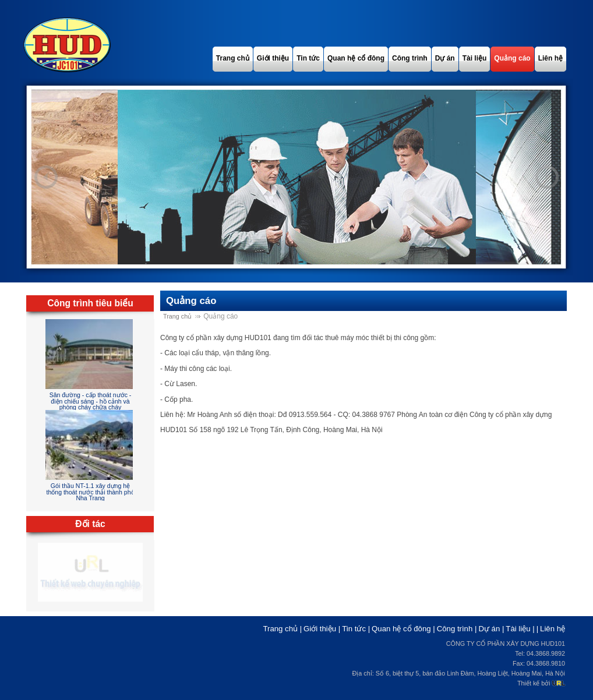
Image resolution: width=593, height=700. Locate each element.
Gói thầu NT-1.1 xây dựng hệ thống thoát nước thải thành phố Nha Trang (90, 492)
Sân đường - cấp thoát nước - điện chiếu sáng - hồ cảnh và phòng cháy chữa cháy (91, 401)
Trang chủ (177, 316)
